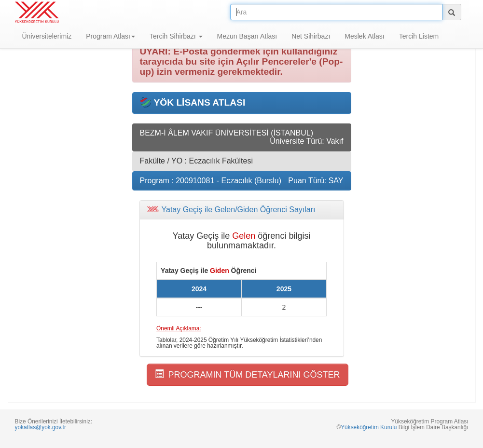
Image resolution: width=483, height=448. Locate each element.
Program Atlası (110, 36)
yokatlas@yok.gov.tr (41, 427)
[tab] (242, 210)
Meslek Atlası (364, 36)
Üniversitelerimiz (47, 36)
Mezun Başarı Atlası (247, 36)
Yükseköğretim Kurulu (369, 427)
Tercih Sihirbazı (176, 36)
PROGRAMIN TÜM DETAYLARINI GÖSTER (248, 374)
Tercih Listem (419, 36)
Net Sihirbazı (311, 36)
